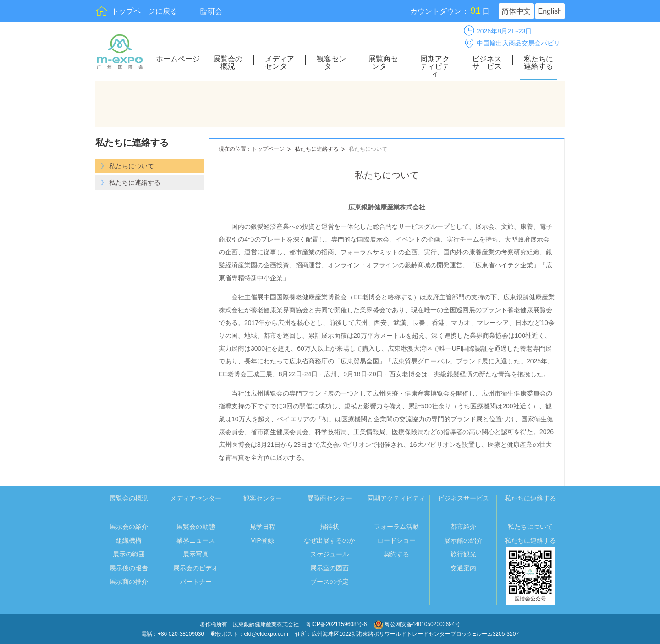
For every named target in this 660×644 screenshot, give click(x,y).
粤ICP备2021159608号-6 (337, 624)
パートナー (196, 582)
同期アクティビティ (435, 66)
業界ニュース (196, 540)
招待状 (330, 527)
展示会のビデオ (196, 568)
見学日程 (263, 527)
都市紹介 (463, 527)
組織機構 (129, 540)
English (550, 11)
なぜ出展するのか (330, 540)
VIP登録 (262, 540)
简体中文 (516, 11)
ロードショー (396, 540)
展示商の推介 (129, 582)
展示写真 (196, 554)
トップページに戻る (144, 11)
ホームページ (178, 59)
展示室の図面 (330, 568)
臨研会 (211, 11)
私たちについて (368, 149)
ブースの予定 (330, 582)
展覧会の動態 (196, 527)
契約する (396, 554)
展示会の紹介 (129, 527)
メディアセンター (280, 63)
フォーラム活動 (396, 527)
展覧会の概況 (228, 63)
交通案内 (463, 568)
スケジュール (330, 554)
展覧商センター (383, 63)
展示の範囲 (129, 554)
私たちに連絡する (539, 63)
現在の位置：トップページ (252, 149)
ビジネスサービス (487, 63)
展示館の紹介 (463, 540)
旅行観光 (463, 554)
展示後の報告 (129, 568)
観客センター (331, 63)
